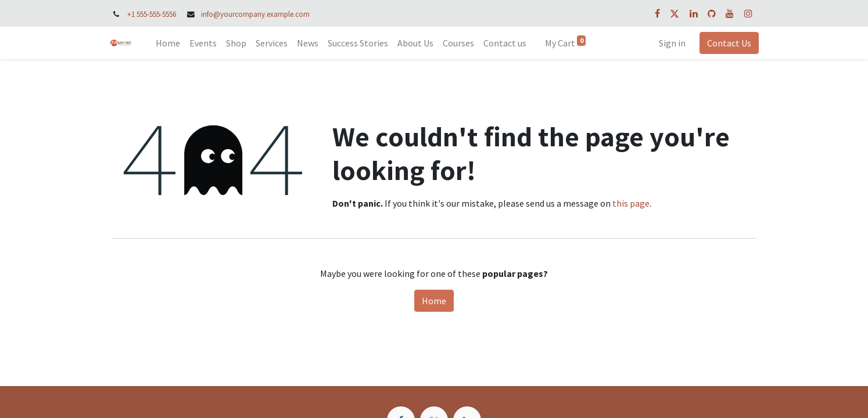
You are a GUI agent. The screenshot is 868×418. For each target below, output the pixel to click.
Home (434, 301)
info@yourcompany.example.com (255, 14)
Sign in (670, 43)
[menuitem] (170, 43)
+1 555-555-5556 (152, 14)
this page (631, 203)
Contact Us (727, 43)
